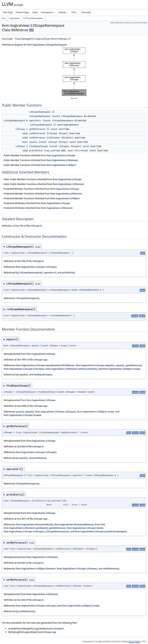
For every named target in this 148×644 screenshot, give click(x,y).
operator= (35, 120)
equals (33, 142)
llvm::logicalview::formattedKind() (34, 524)
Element (67, 138)
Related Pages (22, 12)
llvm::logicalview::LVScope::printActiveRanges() (101, 531)
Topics (35, 12)
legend (74, 98)
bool (25, 142)
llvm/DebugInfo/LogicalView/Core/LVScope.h (43, 39)
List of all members (140, 23)
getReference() (134, 365)
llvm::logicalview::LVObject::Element (36, 568)
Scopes (76, 146)
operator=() (50, 273)
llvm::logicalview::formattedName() (74, 524)
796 (23, 261)
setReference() (111, 568)
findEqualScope (39, 146)
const (57, 116)
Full (77, 151)
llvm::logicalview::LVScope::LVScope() (36, 267)
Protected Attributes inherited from (36, 203)
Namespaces (48, 12)
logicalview (15, 18)
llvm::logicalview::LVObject (61, 165)
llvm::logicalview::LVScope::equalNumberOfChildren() (45, 365)
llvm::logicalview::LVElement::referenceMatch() (71, 369)
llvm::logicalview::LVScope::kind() (85, 528)
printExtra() (68, 273)
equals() (120, 365)
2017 (24, 519)
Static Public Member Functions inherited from (42, 179)
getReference (37, 129)
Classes (63, 12)
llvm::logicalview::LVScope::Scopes (22, 415)
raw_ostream (53, 151)
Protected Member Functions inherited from (41, 189)
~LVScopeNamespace (41, 125)
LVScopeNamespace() (31, 273)
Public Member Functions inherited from (39, 155)
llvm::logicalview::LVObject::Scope (122, 369)
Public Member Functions (120, 23)
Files (75, 12)
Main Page (8, 12)
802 (23, 446)
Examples (86, 12)
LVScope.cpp (40, 360)
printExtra (36, 151)
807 (23, 563)
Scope (63, 133)
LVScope (20, 129)
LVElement (54, 138)
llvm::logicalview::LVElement (62, 160)
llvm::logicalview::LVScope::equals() (95, 365)
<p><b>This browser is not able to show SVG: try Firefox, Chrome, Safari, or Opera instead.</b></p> (74, 72)
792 (22, 226)
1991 (24, 360)
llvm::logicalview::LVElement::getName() (26, 528)
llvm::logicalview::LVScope (61, 155)
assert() (20, 412)
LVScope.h (36, 226)
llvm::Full (100, 524)
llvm (4, 18)
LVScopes (64, 146)
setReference (37, 133)
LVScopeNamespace (33, 18)
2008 (24, 406)
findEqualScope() (43, 375)
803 (23, 600)
